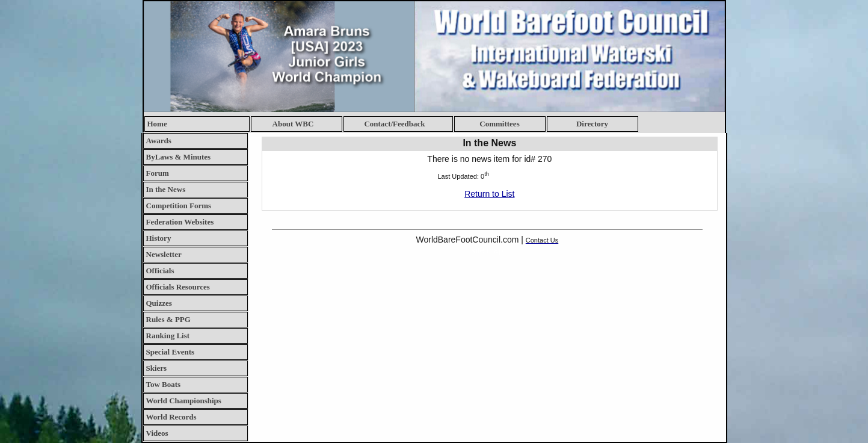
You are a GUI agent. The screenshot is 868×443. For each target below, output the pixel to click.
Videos (157, 433)
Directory (592, 124)
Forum (158, 173)
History (159, 238)
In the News (166, 189)
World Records (171, 417)
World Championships (184, 401)
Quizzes (159, 303)
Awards (159, 141)
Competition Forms (179, 206)
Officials (160, 271)
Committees (499, 124)
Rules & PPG (168, 319)
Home (157, 124)
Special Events (171, 352)
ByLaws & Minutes (179, 157)
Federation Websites (180, 222)
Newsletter (164, 254)
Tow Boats (164, 384)
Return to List (489, 194)
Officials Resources (178, 287)
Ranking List (168, 336)
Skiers (157, 368)
